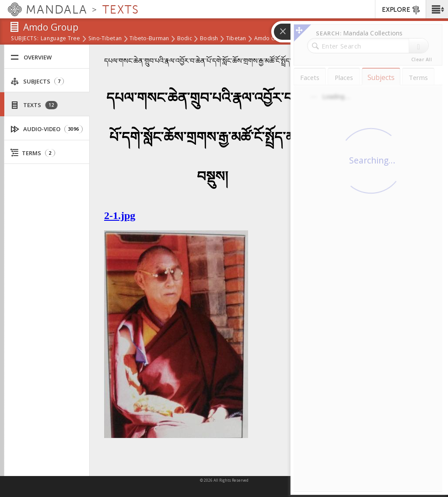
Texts (34, 105)
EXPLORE (401, 10)
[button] (437, 9)
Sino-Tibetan (105, 39)
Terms (33, 153)
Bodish (209, 39)
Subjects (37, 82)
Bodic (185, 39)
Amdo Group (271, 39)
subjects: (25, 39)
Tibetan (236, 39)
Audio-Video (47, 129)
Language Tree (61, 39)
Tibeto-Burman (149, 39)
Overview (31, 57)
